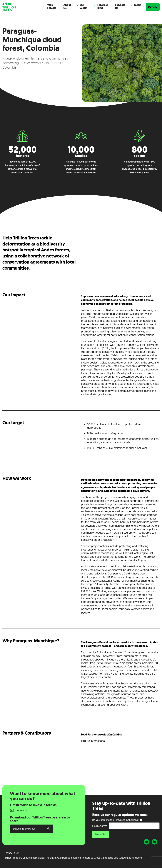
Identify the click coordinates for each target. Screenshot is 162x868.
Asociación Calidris (110, 735)
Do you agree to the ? (116, 820)
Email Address (100, 826)
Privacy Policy (12, 853)
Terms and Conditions (126, 820)
